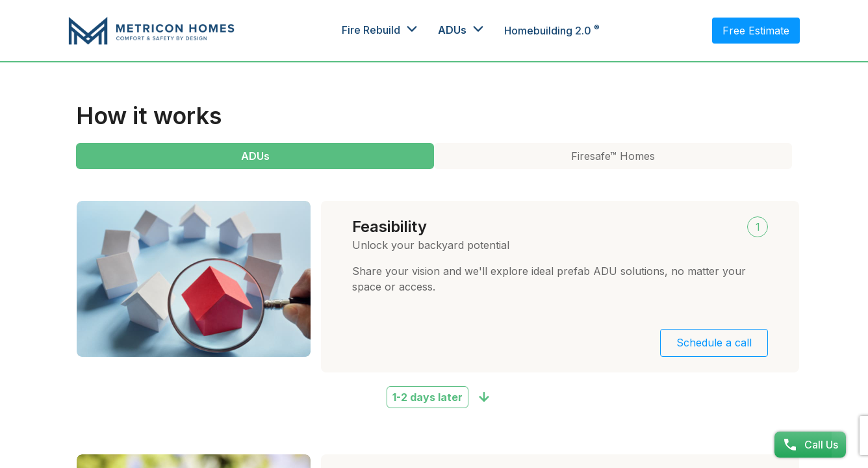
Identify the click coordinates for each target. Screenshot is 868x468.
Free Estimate (756, 31)
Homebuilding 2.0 (552, 30)
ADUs (452, 30)
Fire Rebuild (371, 30)
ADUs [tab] (255, 156)
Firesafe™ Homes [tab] (613, 156)
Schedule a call (714, 343)
